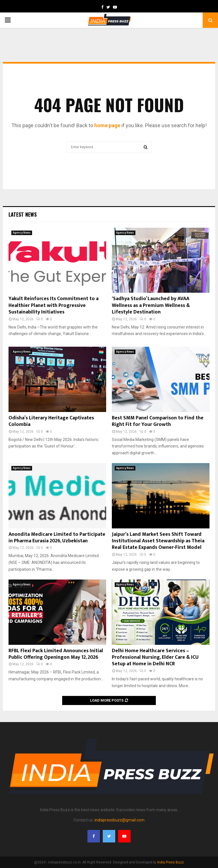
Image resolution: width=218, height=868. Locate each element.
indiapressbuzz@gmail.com (120, 820)
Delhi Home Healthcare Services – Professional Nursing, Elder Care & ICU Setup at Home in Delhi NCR (155, 657)
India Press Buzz (171, 862)
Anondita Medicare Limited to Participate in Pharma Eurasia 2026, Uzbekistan (57, 538)
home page (107, 125)
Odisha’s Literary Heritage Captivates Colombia (51, 421)
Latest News (23, 214)
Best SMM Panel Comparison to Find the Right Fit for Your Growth (158, 421)
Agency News (22, 233)
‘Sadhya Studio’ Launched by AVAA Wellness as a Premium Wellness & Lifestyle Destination (151, 305)
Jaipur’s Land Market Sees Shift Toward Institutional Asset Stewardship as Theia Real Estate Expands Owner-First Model (158, 541)
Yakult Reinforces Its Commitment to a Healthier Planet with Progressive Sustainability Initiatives (54, 305)
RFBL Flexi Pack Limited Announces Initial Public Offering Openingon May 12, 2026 (56, 654)
